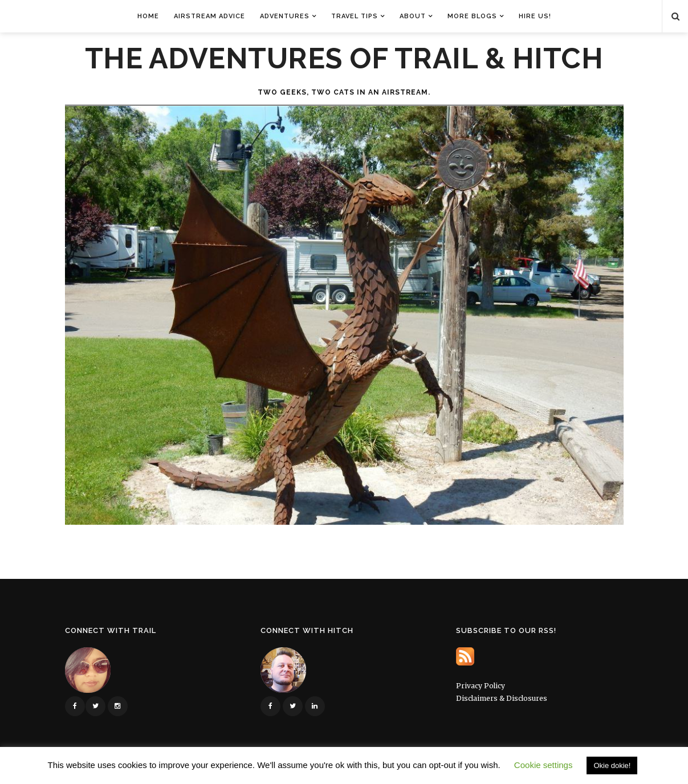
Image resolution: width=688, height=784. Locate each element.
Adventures (285, 16)
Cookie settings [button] (544, 765)
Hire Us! (535, 16)
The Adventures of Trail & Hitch (344, 59)
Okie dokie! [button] (612, 765)
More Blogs (472, 16)
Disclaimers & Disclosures (502, 698)
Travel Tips (355, 16)
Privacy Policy (481, 686)
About (413, 16)
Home (148, 16)
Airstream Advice (209, 16)
